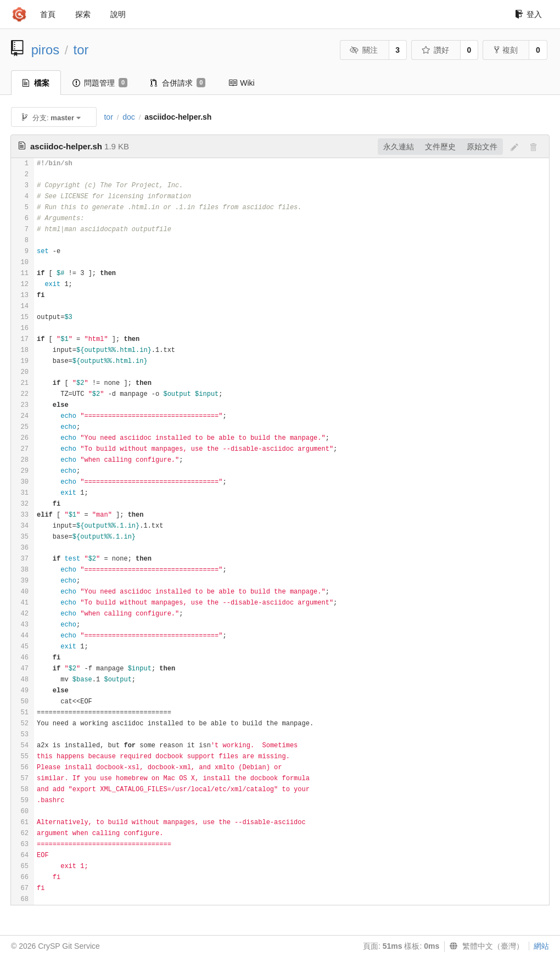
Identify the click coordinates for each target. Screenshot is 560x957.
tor (81, 50)
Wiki (241, 83)
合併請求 (178, 83)
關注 (364, 50)
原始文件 (482, 147)
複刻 (506, 50)
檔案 (36, 83)
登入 (528, 14)
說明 (118, 14)
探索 (83, 14)
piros (46, 50)
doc (129, 117)
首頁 (48, 14)
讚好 (435, 50)
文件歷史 (440, 147)
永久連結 (399, 147)
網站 (541, 946)
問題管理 (100, 83)
